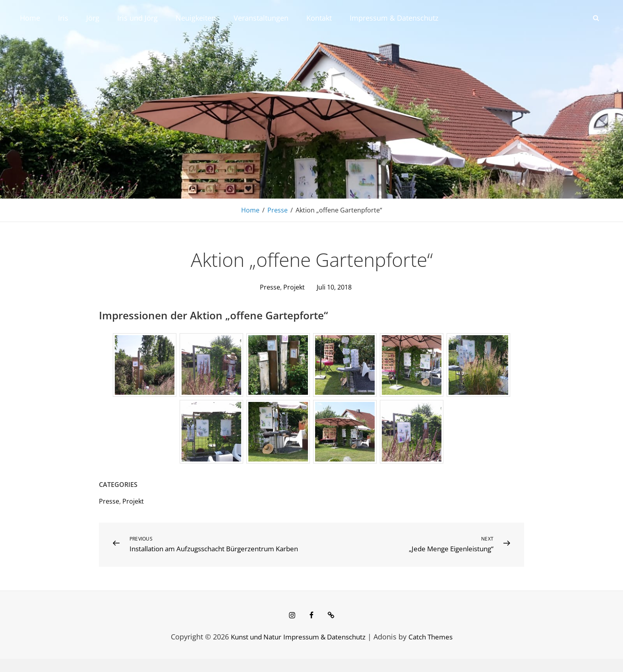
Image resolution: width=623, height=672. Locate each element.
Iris (63, 18)
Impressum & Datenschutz (394, 18)
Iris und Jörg (137, 18)
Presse (278, 210)
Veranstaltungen (261, 18)
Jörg (93, 18)
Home (30, 18)
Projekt (294, 287)
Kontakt (319, 18)
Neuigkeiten (196, 18)
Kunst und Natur (251, 650)
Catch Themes (436, 650)
